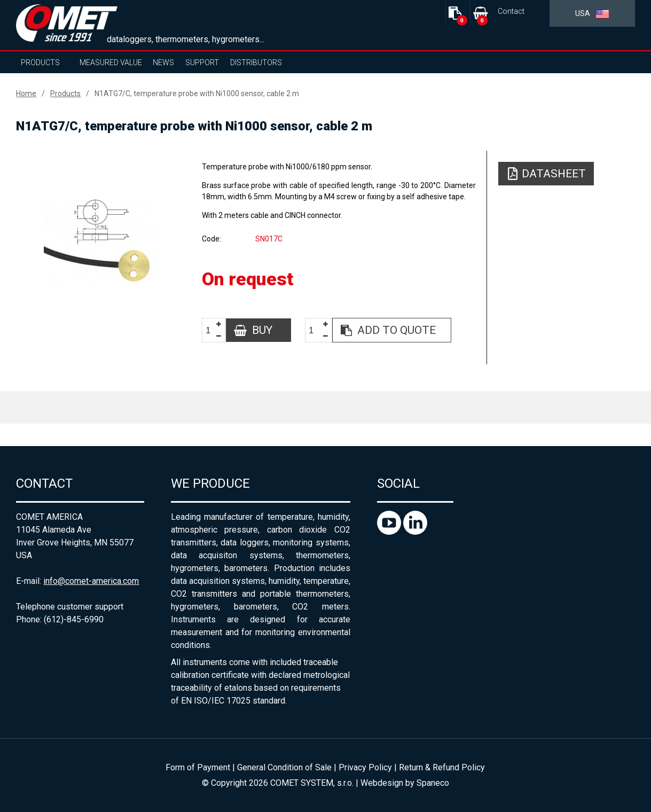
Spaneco (433, 783)
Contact (511, 11)
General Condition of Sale (284, 767)
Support (202, 63)
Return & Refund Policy (442, 767)
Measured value (111, 63)
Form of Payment (198, 767)
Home (26, 93)
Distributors (256, 63)
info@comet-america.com (91, 581)
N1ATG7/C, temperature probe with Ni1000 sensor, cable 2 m (197, 93)
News (163, 63)
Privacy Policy (365, 767)
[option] (100, 244)
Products (40, 63)
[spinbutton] (212, 330)
